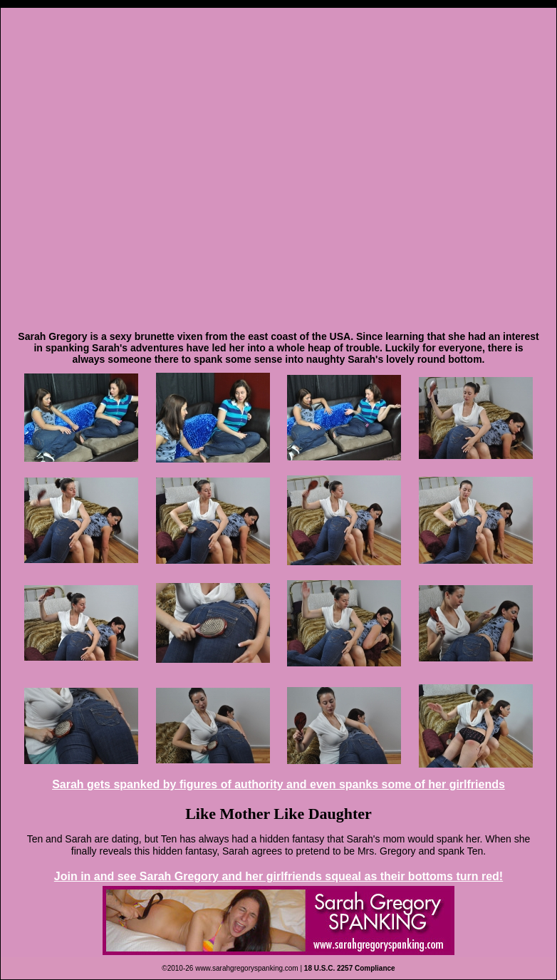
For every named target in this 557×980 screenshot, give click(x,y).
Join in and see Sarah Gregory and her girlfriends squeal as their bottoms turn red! (278, 876)
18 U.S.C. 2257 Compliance (350, 968)
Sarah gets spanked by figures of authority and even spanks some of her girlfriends (278, 784)
